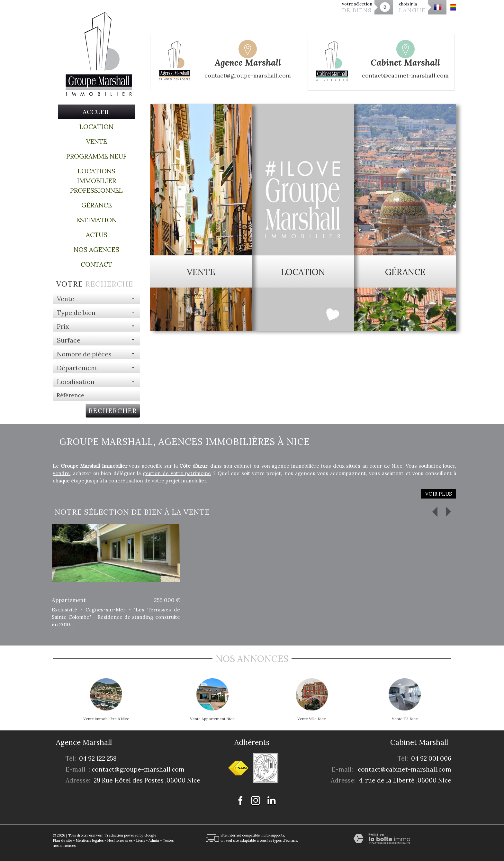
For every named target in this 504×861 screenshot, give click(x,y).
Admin (154, 840)
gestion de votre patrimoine (177, 473)
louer (449, 466)
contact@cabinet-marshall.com (405, 769)
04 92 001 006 (431, 758)
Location (96, 127)
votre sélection (357, 8)
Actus (97, 235)
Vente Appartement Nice (212, 719)
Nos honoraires (120, 840)
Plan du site (62, 840)
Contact (96, 264)
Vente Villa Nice (312, 719)
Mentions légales (90, 840)
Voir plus (439, 494)
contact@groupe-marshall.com (138, 769)
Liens (140, 840)
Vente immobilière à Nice (106, 719)
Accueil (97, 112)
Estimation (96, 220)
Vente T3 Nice (405, 719)
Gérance (97, 205)
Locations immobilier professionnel (96, 181)
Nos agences (96, 249)
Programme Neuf (96, 156)
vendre (61, 473)
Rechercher (113, 411)
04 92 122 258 (98, 758)
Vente (97, 141)
